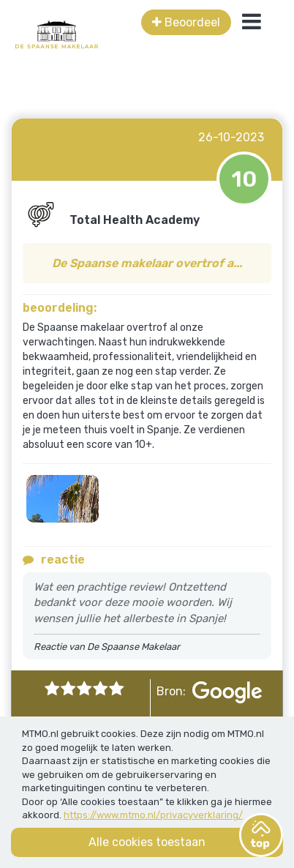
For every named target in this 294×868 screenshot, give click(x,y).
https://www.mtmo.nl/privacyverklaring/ (153, 815)
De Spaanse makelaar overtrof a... (147, 263)
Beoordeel (186, 22)
